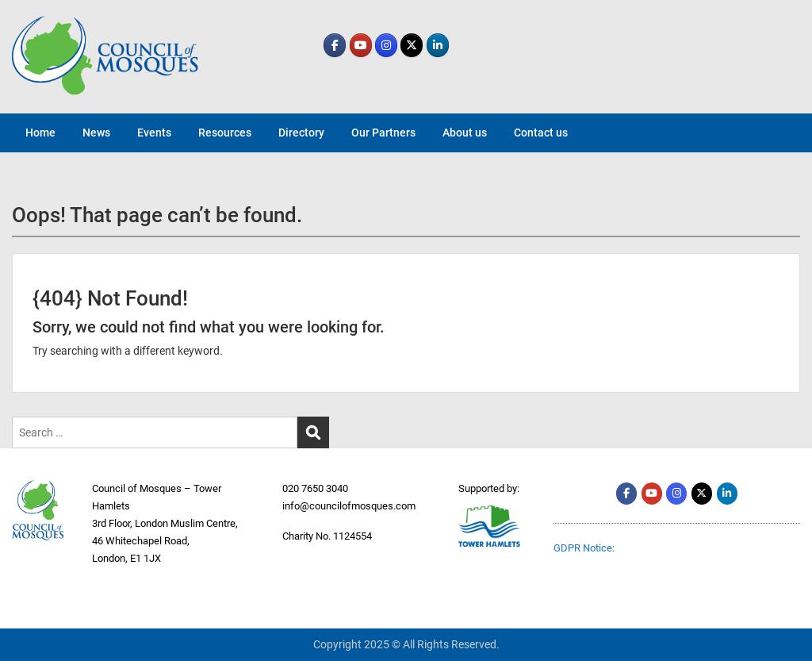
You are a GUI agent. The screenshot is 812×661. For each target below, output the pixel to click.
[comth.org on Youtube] (361, 45)
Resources (225, 133)
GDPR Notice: (584, 548)
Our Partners (383, 133)
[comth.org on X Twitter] (412, 45)
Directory (301, 133)
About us (465, 133)
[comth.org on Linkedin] (438, 45)
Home (40, 133)
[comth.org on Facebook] (335, 45)
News (96, 133)
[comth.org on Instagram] (386, 45)
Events (154, 133)
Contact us (541, 133)
